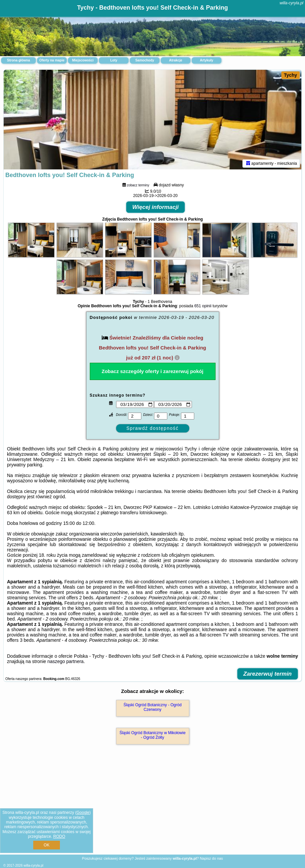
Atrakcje (175, 60)
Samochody (145, 60)
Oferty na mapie (52, 60)
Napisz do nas (212, 858)
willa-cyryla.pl (292, 3)
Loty (114, 60)
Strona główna (18, 60)
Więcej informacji (156, 207)
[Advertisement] (152, 807)
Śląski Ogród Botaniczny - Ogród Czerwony (152, 707)
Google (83, 813)
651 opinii (203, 306)
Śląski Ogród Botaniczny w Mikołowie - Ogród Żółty (152, 735)
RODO (59, 836)
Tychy (291, 75)
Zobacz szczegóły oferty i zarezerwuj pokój (153, 371)
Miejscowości (83, 60)
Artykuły (207, 60)
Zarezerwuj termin (268, 674)
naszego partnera (65, 661)
